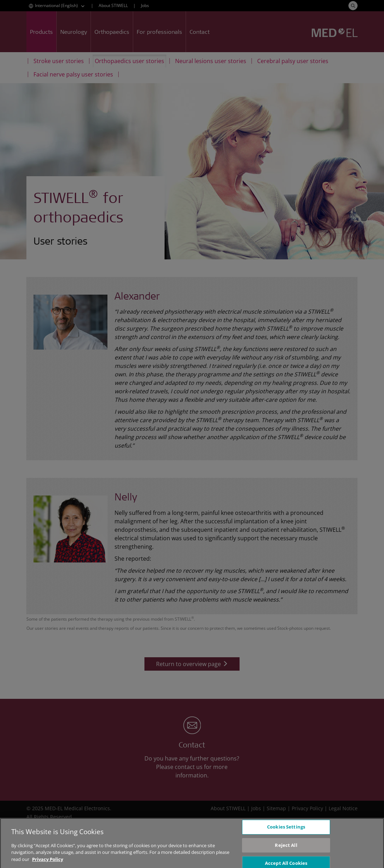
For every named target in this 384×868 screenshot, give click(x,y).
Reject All (286, 849)
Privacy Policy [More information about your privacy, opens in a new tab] (48, 863)
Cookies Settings (286, 830)
